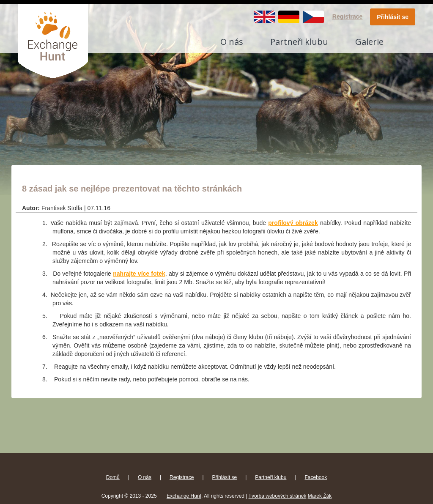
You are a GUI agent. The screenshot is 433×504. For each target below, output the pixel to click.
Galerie (369, 42)
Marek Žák (320, 496)
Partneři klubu (299, 42)
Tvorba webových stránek (278, 496)
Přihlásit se (393, 17)
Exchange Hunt (184, 496)
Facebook (316, 477)
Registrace (348, 16)
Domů (113, 477)
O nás (232, 42)
